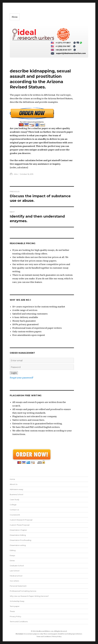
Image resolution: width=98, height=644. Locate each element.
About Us (14, 484)
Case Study (15, 500)
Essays (12, 555)
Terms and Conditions (19, 622)
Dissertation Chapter (18, 530)
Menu (15, 17)
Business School (16, 494)
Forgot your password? (22, 378)
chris (16, 174)
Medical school (16, 576)
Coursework (15, 515)
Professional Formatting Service (23, 591)
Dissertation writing (18, 545)
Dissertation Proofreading (20, 540)
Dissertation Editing (18, 535)
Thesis (12, 611)
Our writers (14, 581)
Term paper (15, 606)
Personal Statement (18, 586)
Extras (12, 561)
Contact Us (14, 510)
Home (12, 479)
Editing (13, 550)
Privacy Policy (15, 616)
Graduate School (17, 566)
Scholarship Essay (17, 601)
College (13, 505)
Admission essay (16, 489)
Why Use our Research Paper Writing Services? (29, 596)
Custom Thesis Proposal (20, 525)
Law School (15, 571)
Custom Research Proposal (21, 520)
